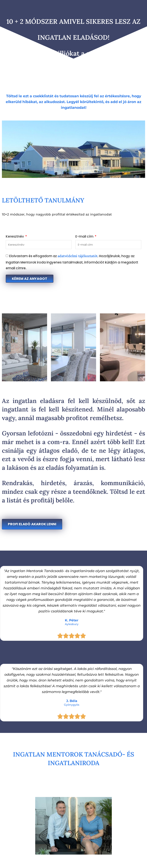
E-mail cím (85, 237)
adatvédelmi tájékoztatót (78, 256)
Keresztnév (15, 237)
